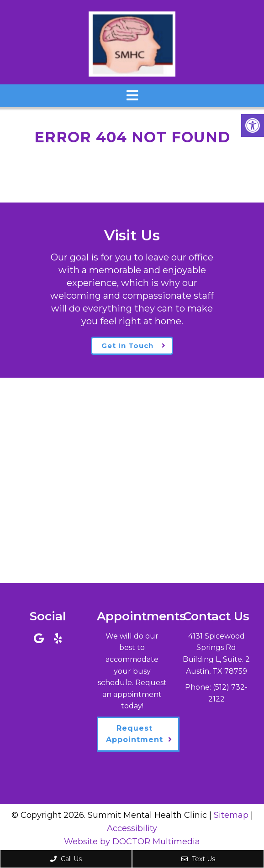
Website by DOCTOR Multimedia (132, 842)
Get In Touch (127, 346)
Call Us (66, 859)
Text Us (198, 859)
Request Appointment (135, 734)
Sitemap (231, 815)
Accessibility (132, 828)
